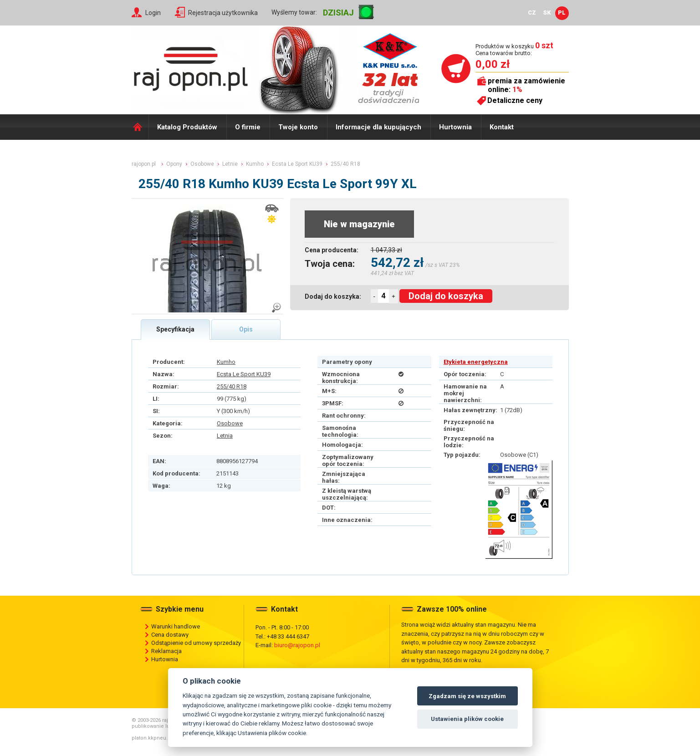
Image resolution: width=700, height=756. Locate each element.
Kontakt (502, 127)
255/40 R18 (232, 386)
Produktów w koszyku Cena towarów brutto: (514, 49)
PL (562, 13)
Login (153, 13)
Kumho (226, 362)
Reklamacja (166, 651)
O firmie (248, 127)
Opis (246, 329)
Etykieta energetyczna (476, 362)
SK (547, 13)
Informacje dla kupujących (378, 127)
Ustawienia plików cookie (467, 719)
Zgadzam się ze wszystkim (467, 696)
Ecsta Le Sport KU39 (244, 374)
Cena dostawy (170, 635)
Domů (140, 127)
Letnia (225, 436)
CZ (532, 13)
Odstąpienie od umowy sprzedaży (196, 643)
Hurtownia (455, 127)
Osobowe (230, 423)
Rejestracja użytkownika (223, 13)
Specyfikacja (175, 329)
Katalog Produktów (187, 127)
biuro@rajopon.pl (297, 645)
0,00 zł (493, 64)
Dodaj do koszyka (446, 296)
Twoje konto (298, 127)
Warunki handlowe (176, 626)
